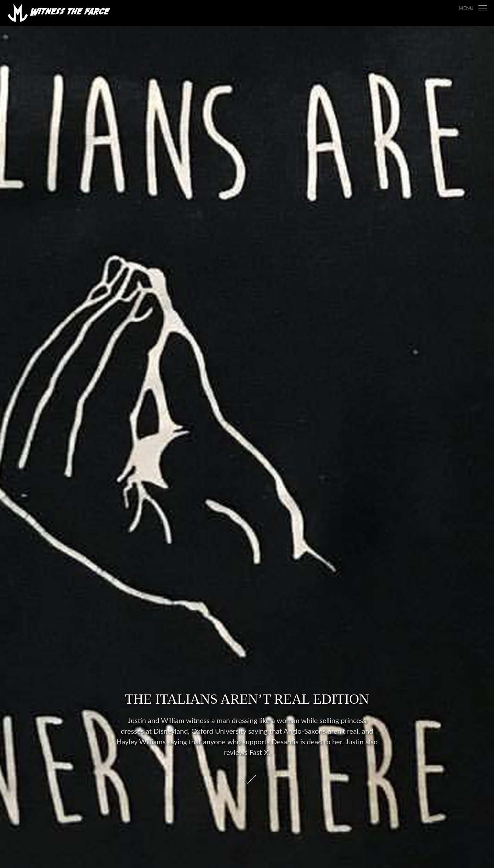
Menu (466, 8)
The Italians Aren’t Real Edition (247, 699)
